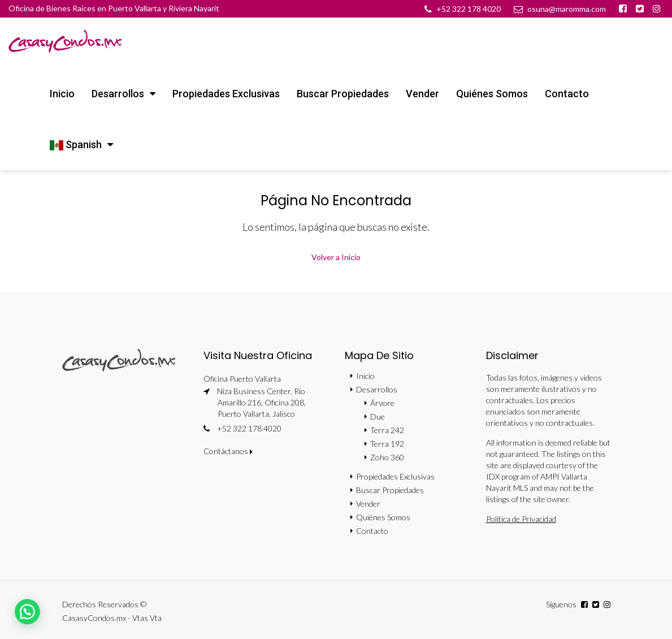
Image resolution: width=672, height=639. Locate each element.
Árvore (382, 403)
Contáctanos (228, 451)
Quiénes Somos (492, 94)
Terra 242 (387, 430)
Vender (422, 94)
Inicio (62, 94)
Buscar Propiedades (343, 94)
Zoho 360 (387, 457)
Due (378, 416)
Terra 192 (387, 444)
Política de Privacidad (521, 519)
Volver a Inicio (336, 257)
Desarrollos (118, 94)
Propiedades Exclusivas (226, 94)
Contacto (567, 94)
